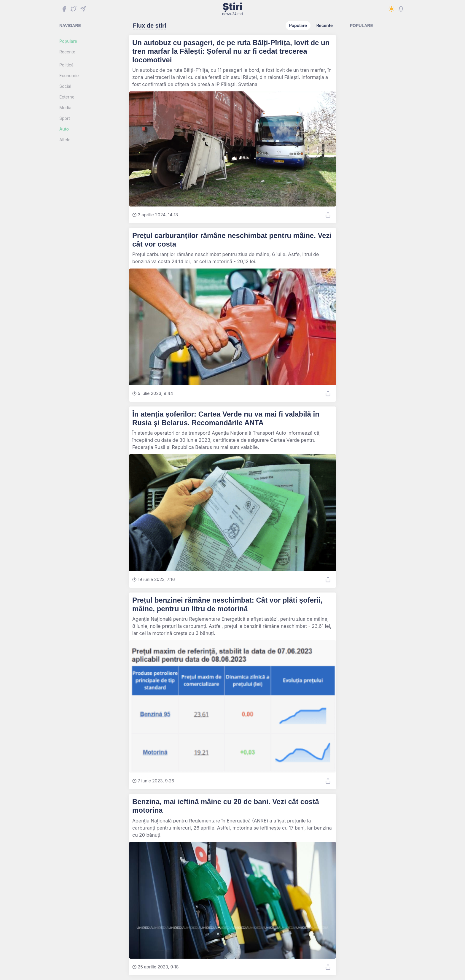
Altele (65, 140)
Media (65, 108)
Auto (64, 129)
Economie (69, 76)
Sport (65, 118)
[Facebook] (64, 9)
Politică (66, 65)
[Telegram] (83, 9)
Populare (68, 41)
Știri (232, 9)
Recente (67, 52)
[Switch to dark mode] (391, 9)
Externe (67, 97)
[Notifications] (401, 9)
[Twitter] (74, 9)
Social (65, 86)
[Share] (328, 215)
